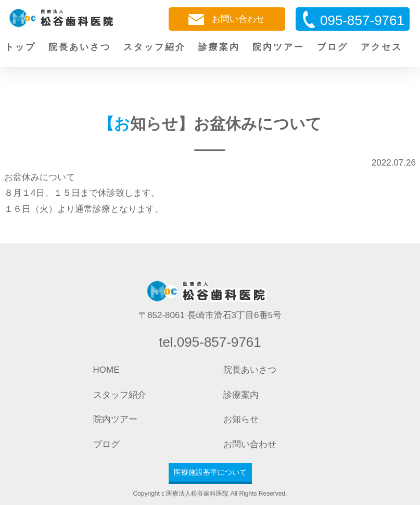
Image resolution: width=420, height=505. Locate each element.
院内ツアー (278, 47)
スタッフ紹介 (155, 47)
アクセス (381, 47)
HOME (106, 370)
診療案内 (219, 47)
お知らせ (241, 419)
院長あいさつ (80, 47)
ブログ (333, 47)
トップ (20, 47)
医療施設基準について (210, 472)
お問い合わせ (227, 20)
